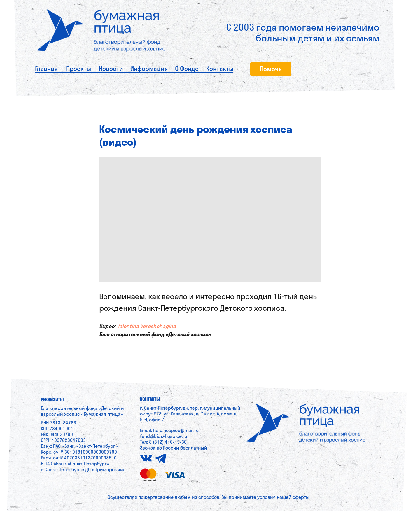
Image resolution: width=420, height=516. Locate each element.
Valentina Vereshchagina (146, 329)
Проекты (79, 69)
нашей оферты (293, 502)
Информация (149, 69)
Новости (111, 69)
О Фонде (187, 69)
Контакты (220, 69)
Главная (46, 69)
